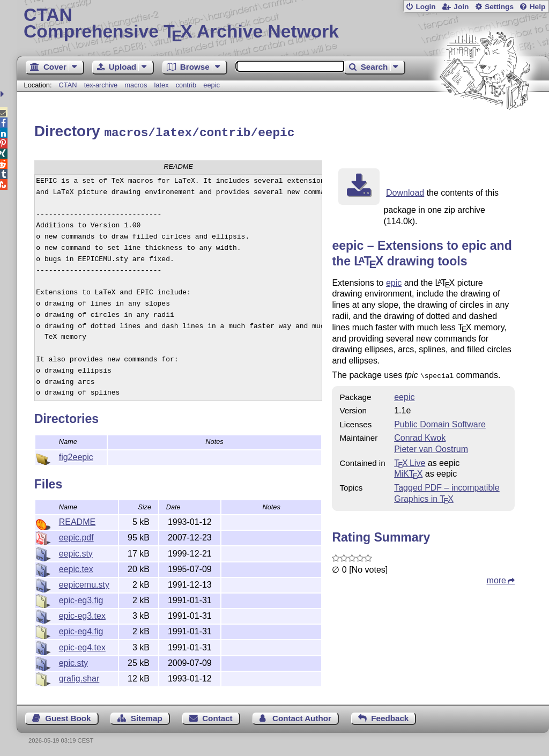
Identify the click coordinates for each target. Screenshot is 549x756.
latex (162, 85)
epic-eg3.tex (82, 614)
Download (405, 191)
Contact (217, 717)
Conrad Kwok (420, 435)
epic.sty (73, 661)
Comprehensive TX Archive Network (283, 24)
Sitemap (147, 717)
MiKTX (408, 471)
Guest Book (68, 717)
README (77, 520)
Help (538, 7)
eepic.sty (76, 552)
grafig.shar (79, 677)
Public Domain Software (440, 422)
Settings (499, 7)
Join (461, 7)
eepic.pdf (76, 536)
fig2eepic (76, 455)
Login (425, 7)
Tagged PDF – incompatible (447, 485)
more (496, 578)
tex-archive (101, 85)
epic (394, 281)
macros (136, 85)
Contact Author (302, 717)
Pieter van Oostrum (431, 446)
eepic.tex (76, 568)
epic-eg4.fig (81, 630)
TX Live (410, 460)
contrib (186, 85)
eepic (212, 85)
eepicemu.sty (84, 583)
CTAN (68, 85)
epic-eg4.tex (82, 646)
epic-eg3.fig (81, 599)
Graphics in (424, 496)
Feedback (390, 717)
